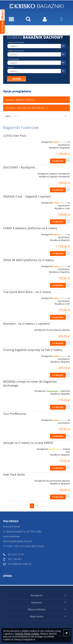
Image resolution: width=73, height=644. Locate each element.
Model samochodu (16, 51)
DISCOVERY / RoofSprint (19, 167)
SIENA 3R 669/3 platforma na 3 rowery (28, 260)
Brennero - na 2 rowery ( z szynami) (26, 324)
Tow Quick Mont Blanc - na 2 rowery (27, 292)
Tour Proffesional (15, 414)
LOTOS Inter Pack (15, 136)
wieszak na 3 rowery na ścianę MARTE (28, 443)
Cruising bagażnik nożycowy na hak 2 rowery (33, 350)
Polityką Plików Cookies (27, 634)
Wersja (10, 67)
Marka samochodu (16, 42)
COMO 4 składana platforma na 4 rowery (30, 228)
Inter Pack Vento (14, 474)
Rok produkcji (13, 59)
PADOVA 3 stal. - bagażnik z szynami (27, 196)
